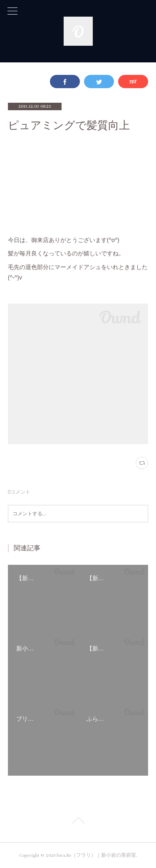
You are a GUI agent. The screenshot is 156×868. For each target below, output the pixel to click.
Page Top (78, 822)
